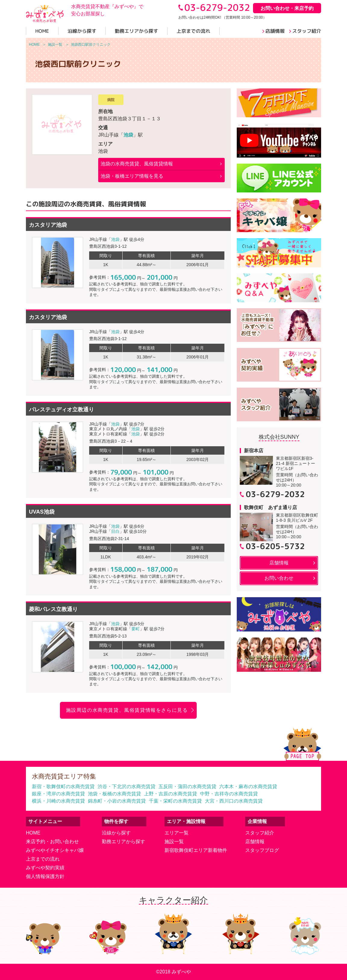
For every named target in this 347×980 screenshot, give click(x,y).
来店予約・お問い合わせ (52, 842)
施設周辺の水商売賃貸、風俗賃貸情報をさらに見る (127, 710)
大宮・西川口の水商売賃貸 (234, 801)
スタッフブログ (262, 850)
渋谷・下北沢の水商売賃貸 (127, 786)
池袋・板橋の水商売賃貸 (114, 794)
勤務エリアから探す (123, 842)
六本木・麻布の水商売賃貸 (248, 786)
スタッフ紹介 (260, 833)
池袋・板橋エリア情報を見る (132, 176)
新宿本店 (254, 451)
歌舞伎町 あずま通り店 (270, 507)
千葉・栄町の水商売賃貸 (175, 801)
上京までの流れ (43, 859)
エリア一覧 (177, 833)
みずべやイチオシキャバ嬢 (55, 850)
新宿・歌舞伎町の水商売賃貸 (63, 786)
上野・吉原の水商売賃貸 (170, 794)
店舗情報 (255, 842)
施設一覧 (174, 842)
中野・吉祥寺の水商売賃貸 (229, 794)
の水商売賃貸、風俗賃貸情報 (137, 164)
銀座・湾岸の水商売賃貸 (58, 794)
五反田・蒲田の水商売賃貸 (187, 786)
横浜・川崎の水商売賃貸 (58, 801)
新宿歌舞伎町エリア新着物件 (196, 850)
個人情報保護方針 (45, 876)
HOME (33, 833)
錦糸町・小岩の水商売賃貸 (117, 801)
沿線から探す (116, 833)
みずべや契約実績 (45, 868)
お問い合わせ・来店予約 (287, 8)
